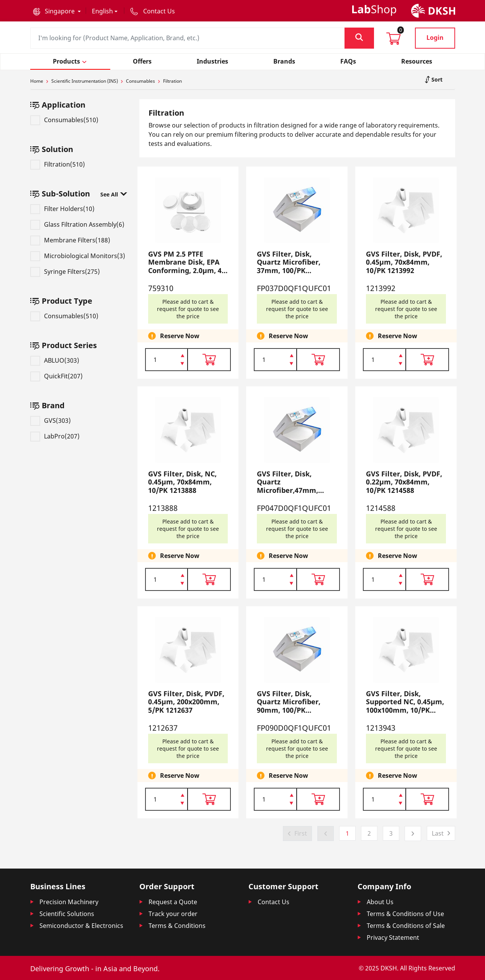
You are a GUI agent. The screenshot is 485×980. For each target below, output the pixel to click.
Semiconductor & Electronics (81, 926)
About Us (380, 902)
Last (438, 833)
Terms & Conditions (177, 926)
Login (435, 38)
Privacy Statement (393, 937)
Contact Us (274, 902)
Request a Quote (173, 902)
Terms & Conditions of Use (405, 914)
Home (37, 81)
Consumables (140, 81)
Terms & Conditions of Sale (406, 926)
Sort (436, 79)
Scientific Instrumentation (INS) (85, 81)
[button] (57, 11)
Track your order (173, 914)
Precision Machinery (69, 902)
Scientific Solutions (67, 914)
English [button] (102, 11)
